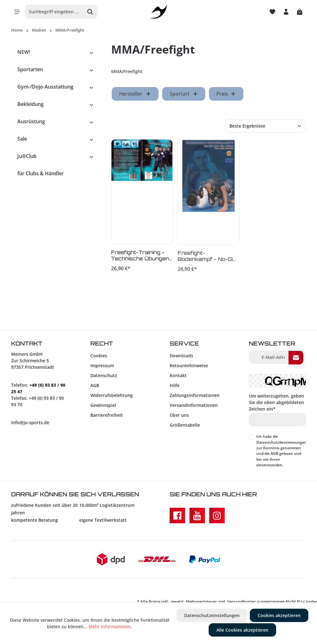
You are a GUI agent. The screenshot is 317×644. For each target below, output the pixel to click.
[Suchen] (90, 12)
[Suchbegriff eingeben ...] (54, 12)
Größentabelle (185, 425)
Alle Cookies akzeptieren (242, 630)
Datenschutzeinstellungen (212, 615)
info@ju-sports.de (30, 422)
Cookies (99, 356)
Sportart (184, 94)
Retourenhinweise (189, 366)
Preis (226, 94)
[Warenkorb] (300, 12)
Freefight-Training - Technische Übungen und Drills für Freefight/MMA (140, 256)
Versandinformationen (194, 405)
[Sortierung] (266, 126)
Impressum (102, 366)
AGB (95, 385)
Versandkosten (241, 602)
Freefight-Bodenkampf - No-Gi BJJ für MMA (205, 257)
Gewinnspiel (103, 405)
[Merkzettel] (272, 12)
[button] (91, 52)
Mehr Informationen (110, 627)
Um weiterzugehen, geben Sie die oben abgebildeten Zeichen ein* (276, 402)
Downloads (181, 356)
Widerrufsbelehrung (112, 395)
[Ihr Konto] (286, 12)
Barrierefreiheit (107, 415)
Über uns (179, 415)
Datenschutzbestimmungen (282, 442)
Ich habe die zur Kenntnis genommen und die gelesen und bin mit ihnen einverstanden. (282, 451)
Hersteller (135, 94)
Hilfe (175, 385)
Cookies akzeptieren (279, 615)
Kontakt (178, 375)
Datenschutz (104, 375)
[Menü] (17, 12)
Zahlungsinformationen (195, 395)
